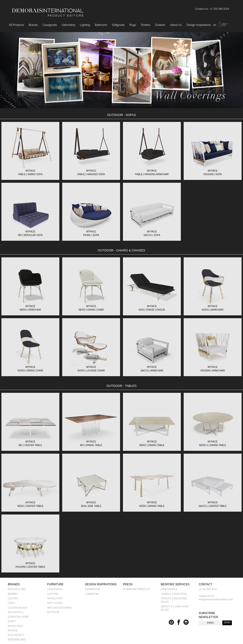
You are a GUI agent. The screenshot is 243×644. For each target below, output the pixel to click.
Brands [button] (33, 25)
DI (220, 25)
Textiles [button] (145, 25)
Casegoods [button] (50, 25)
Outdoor (160, 25)
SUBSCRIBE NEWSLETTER (208, 615)
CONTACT (205, 584)
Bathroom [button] (101, 25)
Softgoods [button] (118, 25)
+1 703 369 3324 (208, 589)
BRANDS (14, 584)
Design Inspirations (199, 25)
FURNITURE (55, 584)
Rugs (133, 25)
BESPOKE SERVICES (175, 584)
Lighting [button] (85, 25)
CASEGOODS (55, 589)
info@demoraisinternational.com (216, 599)
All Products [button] (16, 25)
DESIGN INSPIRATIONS (101, 584)
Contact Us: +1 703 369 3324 (212, 9)
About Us (176, 25)
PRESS (128, 584)
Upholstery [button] (68, 25)
